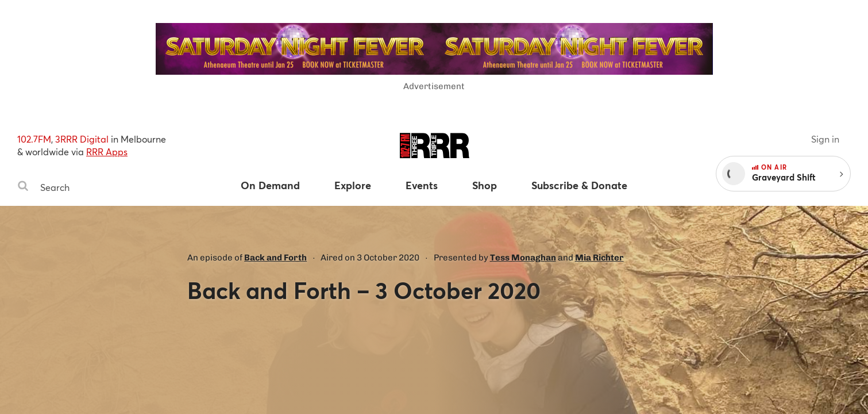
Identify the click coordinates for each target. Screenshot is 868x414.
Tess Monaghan (523, 258)
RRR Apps (107, 152)
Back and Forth (275, 258)
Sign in (825, 139)
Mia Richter (599, 258)
